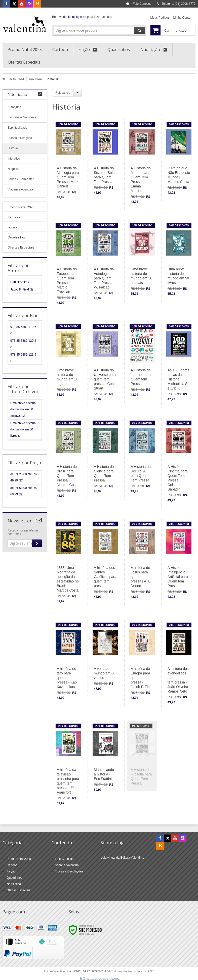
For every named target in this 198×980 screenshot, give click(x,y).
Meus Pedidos (160, 18)
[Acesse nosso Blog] (37, 4)
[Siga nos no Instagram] (30, 4)
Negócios (14, 169)
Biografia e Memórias (22, 117)
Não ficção (36, 79)
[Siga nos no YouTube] (175, 839)
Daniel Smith (21, 282)
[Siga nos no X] (14, 4)
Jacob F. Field (22, 289)
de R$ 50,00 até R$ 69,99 (23, 491)
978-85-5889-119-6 (23, 330)
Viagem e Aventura (20, 189)
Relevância (63, 93)
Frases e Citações (20, 138)
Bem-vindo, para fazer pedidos (82, 17)
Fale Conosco (139, 4)
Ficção (11, 871)
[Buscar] (140, 30)
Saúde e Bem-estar (21, 179)
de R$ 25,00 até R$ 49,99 (23, 477)
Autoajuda (14, 107)
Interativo (14, 159)
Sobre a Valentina (67, 865)
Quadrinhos (14, 878)
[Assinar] (37, 543)
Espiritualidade (17, 128)
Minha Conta (182, 18)
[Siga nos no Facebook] (6, 4)
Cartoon (12, 865)
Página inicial (13, 79)
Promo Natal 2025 (19, 859)
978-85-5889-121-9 (23, 358)
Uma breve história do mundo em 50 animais (23, 409)
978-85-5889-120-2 (23, 344)
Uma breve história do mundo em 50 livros (23, 429)
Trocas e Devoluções (69, 871)
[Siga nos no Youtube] (22, 4)
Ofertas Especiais (18, 890)
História (13, 148)
